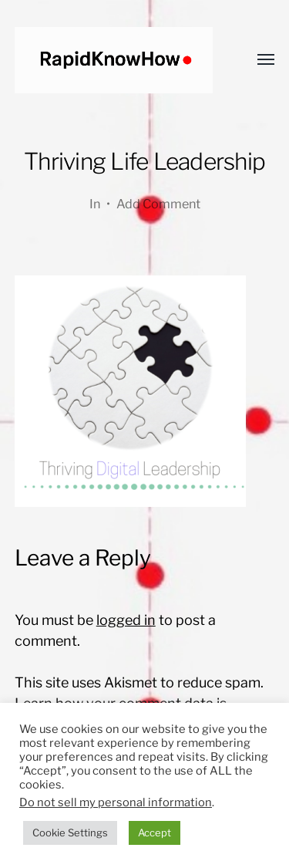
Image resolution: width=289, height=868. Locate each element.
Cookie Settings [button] (70, 833)
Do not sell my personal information (116, 802)
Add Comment (158, 204)
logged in (126, 620)
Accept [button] (155, 833)
